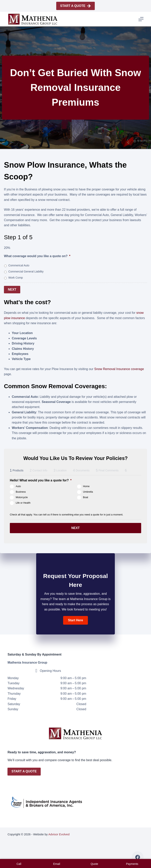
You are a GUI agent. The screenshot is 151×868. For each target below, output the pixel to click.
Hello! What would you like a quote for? (41, 479)
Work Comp (16, 278)
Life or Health (23, 502)
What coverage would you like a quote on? (37, 256)
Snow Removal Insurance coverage (119, 368)
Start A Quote (75, 6)
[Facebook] (138, 857)
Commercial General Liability (26, 271)
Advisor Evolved (59, 834)
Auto (18, 486)
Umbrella (88, 491)
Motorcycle (22, 497)
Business (21, 491)
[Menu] (141, 19)
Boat (86, 497)
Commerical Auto (19, 265)
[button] (75, 618)
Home (86, 486)
